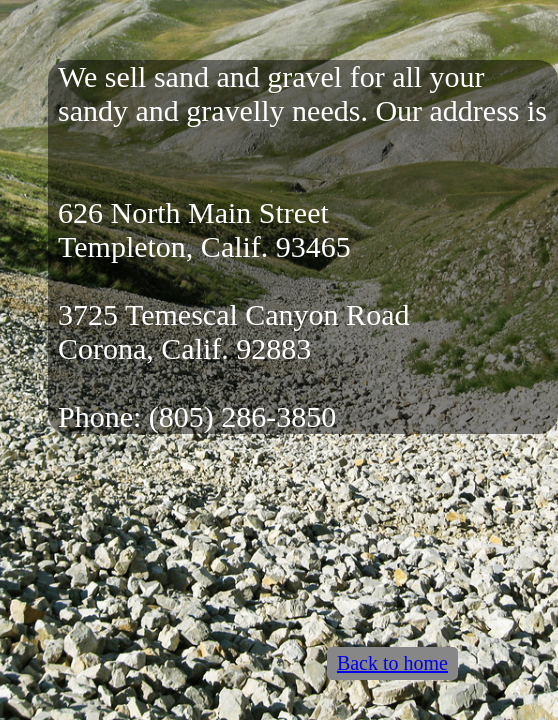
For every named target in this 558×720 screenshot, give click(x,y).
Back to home (392, 663)
